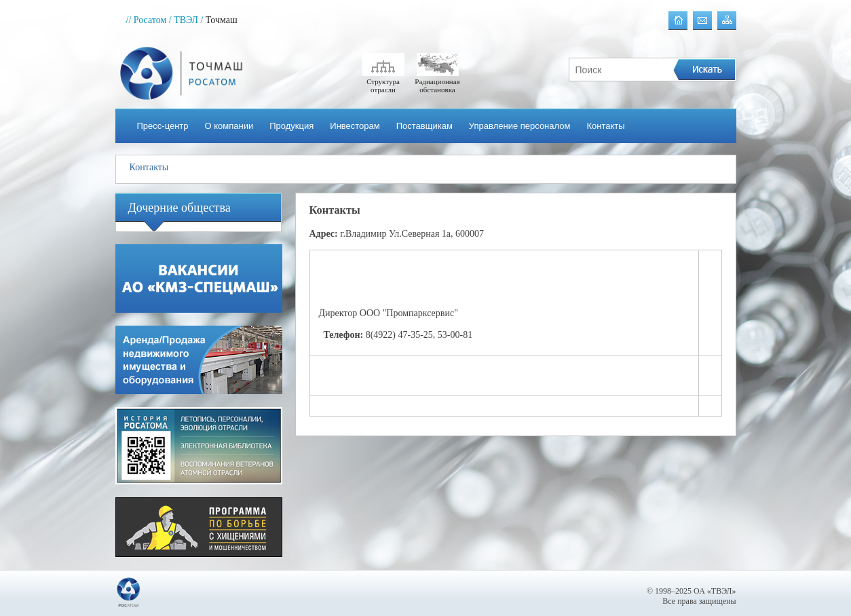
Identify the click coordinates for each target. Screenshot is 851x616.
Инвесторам (355, 126)
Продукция (291, 126)
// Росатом (147, 20)
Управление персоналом (520, 126)
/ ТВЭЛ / (186, 20)
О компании (229, 126)
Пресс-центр (163, 126)
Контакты (605, 126)
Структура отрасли (383, 81)
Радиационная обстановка (437, 81)
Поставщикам (424, 126)
